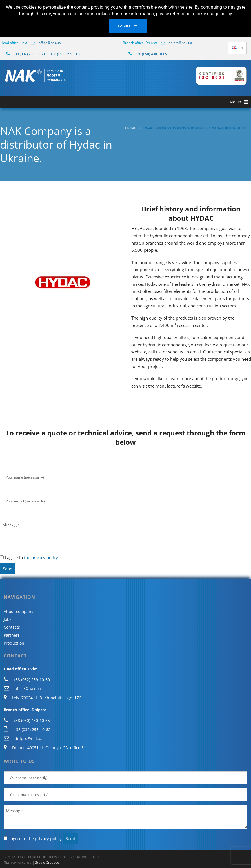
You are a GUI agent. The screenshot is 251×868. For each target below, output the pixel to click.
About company (18, 611)
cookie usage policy (213, 14)
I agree (125, 26)
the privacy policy (41, 557)
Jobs (8, 619)
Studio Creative (47, 863)
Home (131, 128)
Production (14, 643)
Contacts (12, 627)
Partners (12, 635)
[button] (235, 102)
